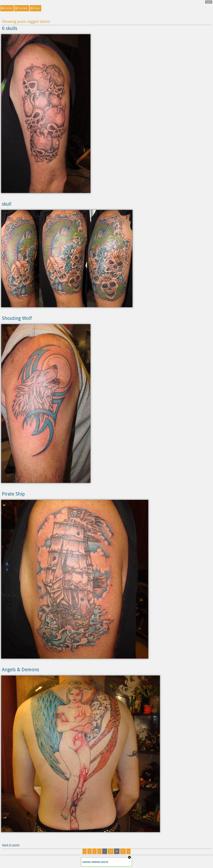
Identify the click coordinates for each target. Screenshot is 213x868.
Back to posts (11, 845)
